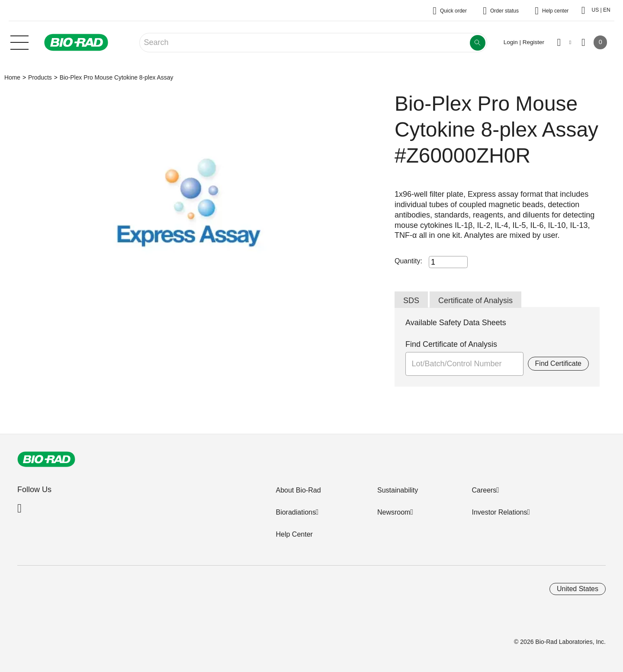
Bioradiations (296, 512)
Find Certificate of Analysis (451, 344)
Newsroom (394, 512)
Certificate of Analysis (475, 301)
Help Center (294, 534)
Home (12, 77)
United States (578, 589)
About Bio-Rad (298, 490)
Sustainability (398, 490)
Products (40, 77)
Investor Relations (499, 512)
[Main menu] (19, 42)
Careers (484, 490)
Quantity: (408, 261)
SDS (411, 301)
